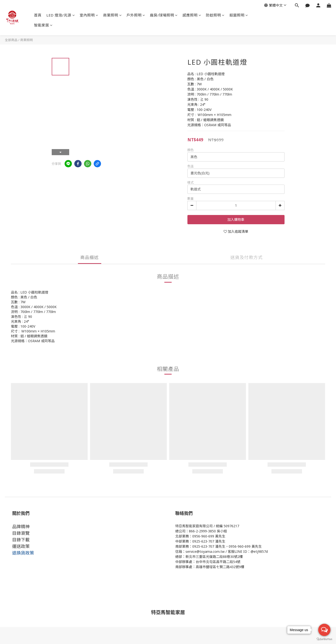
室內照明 (89, 15)
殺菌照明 (239, 15)
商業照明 (113, 15)
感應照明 (192, 15)
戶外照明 (136, 15)
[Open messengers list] (324, 630)
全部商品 (11, 40)
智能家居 (43, 25)
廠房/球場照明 (164, 15)
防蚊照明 (215, 15)
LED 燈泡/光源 (61, 15)
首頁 (38, 15)
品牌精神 (21, 527)
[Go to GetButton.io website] (324, 639)
